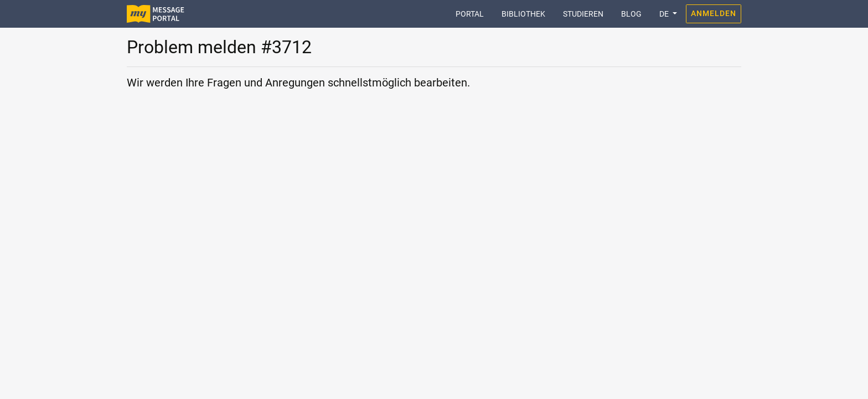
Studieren (583, 14)
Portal (474, 13)
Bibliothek (523, 14)
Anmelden (714, 14)
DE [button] (665, 14)
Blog (631, 14)
